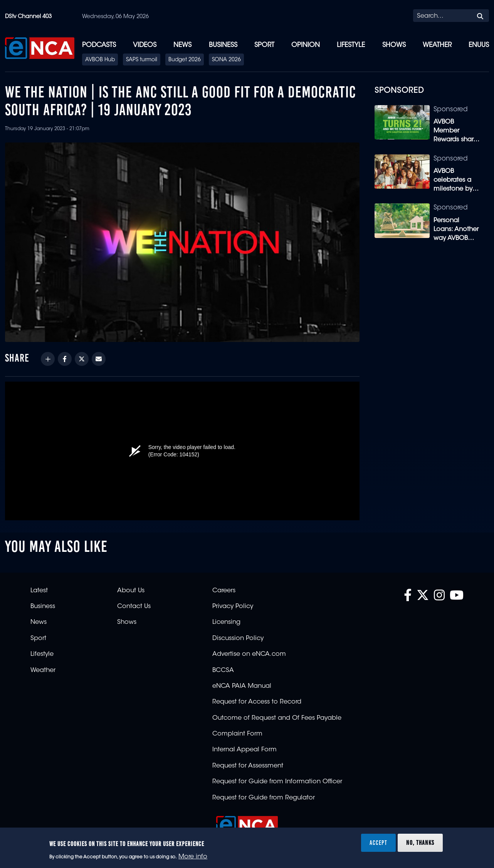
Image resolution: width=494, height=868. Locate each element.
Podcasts (99, 45)
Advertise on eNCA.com (249, 654)
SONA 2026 (226, 60)
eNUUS (479, 45)
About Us (131, 591)
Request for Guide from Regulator (264, 798)
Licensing (226, 622)
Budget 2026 (185, 60)
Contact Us (134, 607)
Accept (378, 843)
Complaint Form (237, 734)
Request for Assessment (248, 766)
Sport (264, 45)
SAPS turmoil (142, 60)
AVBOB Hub (100, 60)
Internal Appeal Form (244, 750)
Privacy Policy (233, 607)
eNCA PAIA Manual (242, 686)
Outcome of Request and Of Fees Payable (277, 718)
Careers (224, 591)
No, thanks (420, 843)
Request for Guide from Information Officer (277, 782)
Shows (394, 45)
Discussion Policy (238, 638)
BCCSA (223, 670)
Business (223, 45)
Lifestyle (351, 45)
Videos (145, 45)
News (182, 45)
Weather (437, 45)
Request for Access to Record (257, 702)
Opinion (306, 45)
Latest (39, 591)
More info (193, 857)
